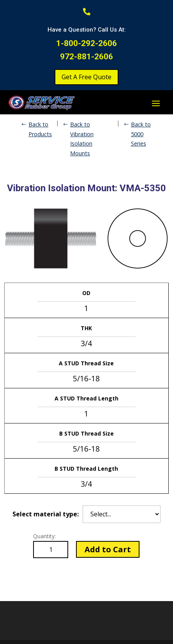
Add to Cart (108, 549)
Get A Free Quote (86, 77)
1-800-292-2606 (86, 43)
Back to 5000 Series (141, 134)
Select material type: (46, 514)
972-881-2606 (86, 57)
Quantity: (44, 536)
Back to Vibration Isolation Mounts (82, 139)
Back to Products (40, 129)
